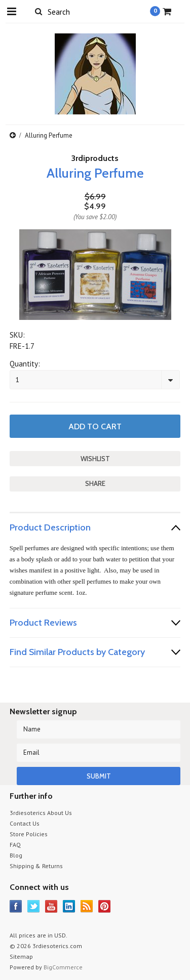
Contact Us (25, 823)
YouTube (51, 906)
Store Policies (29, 834)
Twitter (34, 906)
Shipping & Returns (36, 866)
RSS (87, 906)
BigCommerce (63, 967)
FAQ (15, 845)
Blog (16, 855)
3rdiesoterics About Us (41, 813)
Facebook (16, 906)
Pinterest (105, 906)
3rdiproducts (95, 158)
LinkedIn (69, 906)
